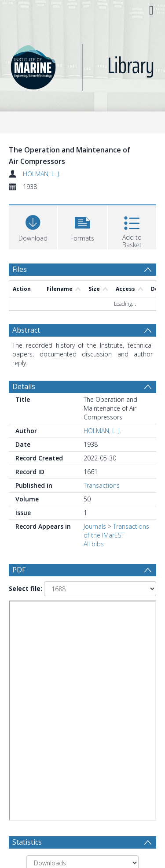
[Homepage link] (83, 65)
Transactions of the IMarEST (116, 531)
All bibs (94, 544)
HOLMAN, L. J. (42, 174)
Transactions (102, 485)
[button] (82, 226)
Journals (95, 526)
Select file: (26, 588)
